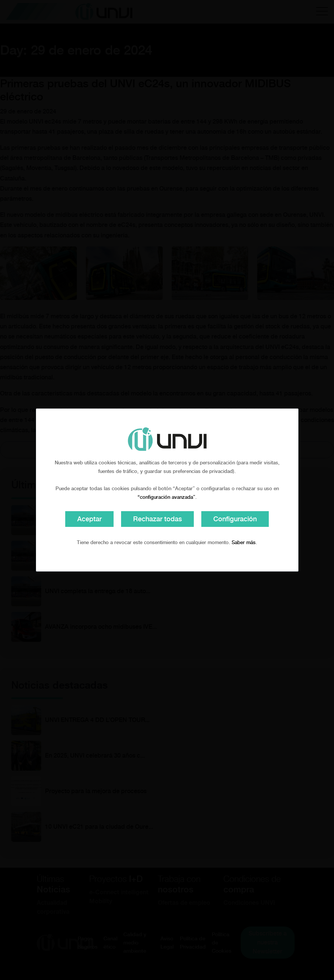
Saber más (244, 542)
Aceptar (89, 519)
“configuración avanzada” (166, 497)
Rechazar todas (157, 519)
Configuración (235, 519)
